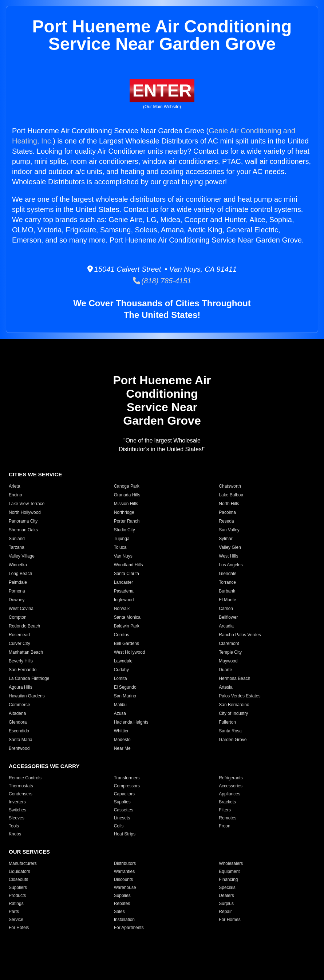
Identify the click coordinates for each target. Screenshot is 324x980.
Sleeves (17, 818)
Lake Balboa (231, 495)
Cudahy (121, 670)
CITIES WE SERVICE (35, 474)
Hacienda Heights (131, 722)
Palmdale (18, 582)
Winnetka (18, 565)
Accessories (231, 786)
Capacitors (124, 794)
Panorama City (23, 521)
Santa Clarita (127, 574)
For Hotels (19, 928)
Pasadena (124, 591)
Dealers (226, 896)
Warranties (125, 871)
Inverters (17, 802)
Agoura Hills (21, 687)
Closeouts (18, 879)
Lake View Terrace (27, 504)
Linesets (122, 818)
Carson (226, 609)
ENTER (162, 90)
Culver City (19, 644)
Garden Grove (233, 740)
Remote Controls (25, 778)
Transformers (127, 778)
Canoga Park (127, 486)
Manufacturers (23, 863)
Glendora (18, 722)
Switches (17, 810)
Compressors (127, 786)
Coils (119, 826)
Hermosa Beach (234, 678)
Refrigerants (231, 778)
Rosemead (19, 635)
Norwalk (122, 609)
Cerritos (122, 635)
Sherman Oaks (23, 530)
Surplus (226, 904)
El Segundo (125, 687)
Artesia (226, 687)
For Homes (230, 920)
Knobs (15, 834)
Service (16, 920)
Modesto (122, 740)
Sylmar (226, 539)
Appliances (230, 794)
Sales (119, 912)
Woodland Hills (129, 565)
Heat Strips (125, 834)
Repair (225, 912)
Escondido (19, 731)
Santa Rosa (230, 731)
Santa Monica (127, 617)
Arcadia (226, 626)
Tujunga (122, 539)
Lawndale (123, 661)
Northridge (124, 512)
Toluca (120, 547)
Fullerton (227, 722)
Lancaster (124, 582)
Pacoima (227, 512)
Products (17, 896)
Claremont (229, 644)
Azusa (120, 713)
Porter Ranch (127, 521)
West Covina (21, 609)
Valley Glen (230, 547)
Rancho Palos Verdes (240, 635)
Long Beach (20, 574)
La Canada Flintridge (29, 678)
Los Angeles (231, 565)
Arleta (14, 486)
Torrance (227, 582)
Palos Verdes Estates (240, 696)
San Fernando (23, 670)
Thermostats (21, 786)
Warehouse (125, 887)
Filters (225, 810)
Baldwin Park (127, 626)
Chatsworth (230, 486)
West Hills (228, 556)
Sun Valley (229, 530)
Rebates (122, 904)
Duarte (225, 670)
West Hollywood (130, 652)
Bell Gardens (127, 644)
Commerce (19, 705)
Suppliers (18, 887)
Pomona (17, 591)
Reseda (226, 521)
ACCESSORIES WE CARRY (44, 766)
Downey (17, 600)
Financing (228, 879)
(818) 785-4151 (162, 281)
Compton (18, 617)
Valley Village (22, 556)
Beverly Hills (21, 661)
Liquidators (19, 871)
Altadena (17, 713)
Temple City (230, 652)
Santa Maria (21, 740)
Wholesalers (231, 863)
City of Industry (233, 713)
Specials (227, 887)
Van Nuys (123, 556)
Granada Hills (127, 495)
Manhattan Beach (26, 652)
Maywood (228, 661)
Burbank (227, 591)
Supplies (122, 802)
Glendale (228, 574)
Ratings (16, 904)
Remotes (228, 818)
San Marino (125, 696)
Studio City (125, 530)
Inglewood (124, 600)
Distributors (125, 863)
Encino (15, 495)
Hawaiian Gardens (27, 696)
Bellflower (228, 617)
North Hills (229, 504)
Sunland (17, 539)
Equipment (229, 871)
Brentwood (19, 748)
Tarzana (17, 547)
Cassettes (124, 810)
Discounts (124, 879)
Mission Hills (126, 504)
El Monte (227, 600)
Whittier (121, 731)
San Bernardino (234, 705)
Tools (14, 826)
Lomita (120, 678)
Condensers (21, 794)
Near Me (122, 748)
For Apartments (129, 928)
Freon (224, 826)
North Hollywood (25, 512)
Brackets (227, 802)
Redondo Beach (24, 626)
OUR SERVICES (29, 852)
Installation (124, 920)
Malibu (120, 705)
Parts (14, 912)
